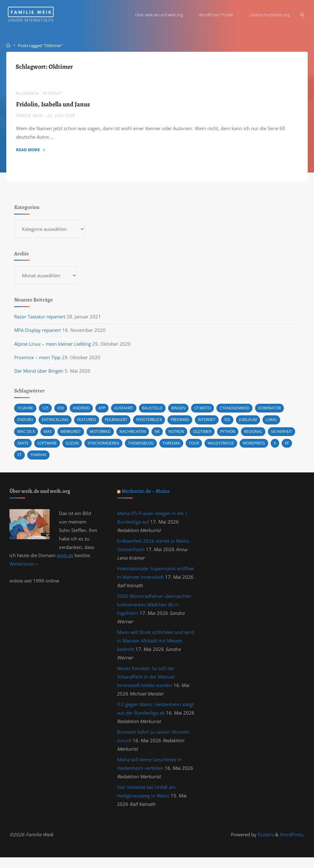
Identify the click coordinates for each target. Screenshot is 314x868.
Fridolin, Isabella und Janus (53, 105)
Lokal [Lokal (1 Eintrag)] (284, 423)
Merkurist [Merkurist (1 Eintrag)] (73, 435)
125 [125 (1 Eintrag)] (46, 412)
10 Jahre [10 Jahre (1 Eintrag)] (26, 412)
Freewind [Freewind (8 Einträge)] (188, 423)
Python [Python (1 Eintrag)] (239, 435)
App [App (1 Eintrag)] (104, 412)
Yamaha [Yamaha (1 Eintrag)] (97, 458)
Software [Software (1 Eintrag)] (80, 446)
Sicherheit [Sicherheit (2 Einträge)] (29, 446)
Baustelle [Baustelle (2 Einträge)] (156, 412)
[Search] (301, 15)
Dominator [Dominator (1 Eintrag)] (279, 412)
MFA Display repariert (38, 333)
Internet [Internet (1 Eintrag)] (216, 423)
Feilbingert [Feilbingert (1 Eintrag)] (121, 423)
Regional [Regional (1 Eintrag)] (266, 435)
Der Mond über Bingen (39, 375)
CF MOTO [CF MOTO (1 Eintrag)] (208, 412)
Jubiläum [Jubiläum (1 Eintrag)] (259, 423)
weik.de (65, 560)
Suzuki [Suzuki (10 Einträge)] (106, 446)
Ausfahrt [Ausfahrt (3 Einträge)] (127, 412)
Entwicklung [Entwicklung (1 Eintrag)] (57, 423)
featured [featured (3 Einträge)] (90, 423)
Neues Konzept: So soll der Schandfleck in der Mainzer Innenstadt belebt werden (146, 684)
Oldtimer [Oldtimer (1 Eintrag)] (212, 435)
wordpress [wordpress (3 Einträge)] (29, 458)
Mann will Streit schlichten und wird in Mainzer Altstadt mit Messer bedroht (156, 647)
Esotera (265, 844)
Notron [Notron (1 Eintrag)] (185, 435)
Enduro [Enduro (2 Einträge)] (26, 423)
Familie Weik (41, 12)
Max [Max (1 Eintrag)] (49, 435)
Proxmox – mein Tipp (38, 361)
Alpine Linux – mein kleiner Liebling (53, 347)
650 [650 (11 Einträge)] (62, 412)
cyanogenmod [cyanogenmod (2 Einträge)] (242, 412)
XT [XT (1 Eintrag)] (77, 458)
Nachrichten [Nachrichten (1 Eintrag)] (139, 435)
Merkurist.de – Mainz (146, 495)
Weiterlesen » (24, 569)
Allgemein (28, 94)
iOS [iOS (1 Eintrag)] (238, 423)
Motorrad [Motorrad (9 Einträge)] (104, 435)
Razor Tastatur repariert (40, 320)
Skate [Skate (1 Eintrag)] (55, 446)
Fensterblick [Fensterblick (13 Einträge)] (156, 423)
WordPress (292, 844)
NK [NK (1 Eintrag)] (164, 435)
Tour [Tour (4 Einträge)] (233, 446)
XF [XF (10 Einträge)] (64, 458)
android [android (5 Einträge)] (83, 412)
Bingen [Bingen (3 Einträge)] (183, 412)
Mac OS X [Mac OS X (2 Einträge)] (27, 435)
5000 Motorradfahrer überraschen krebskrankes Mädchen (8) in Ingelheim (154, 610)
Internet (53, 94)
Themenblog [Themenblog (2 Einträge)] (178, 446)
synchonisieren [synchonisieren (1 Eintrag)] (138, 446)
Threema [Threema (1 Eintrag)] (210, 446)
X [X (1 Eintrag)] (51, 458)
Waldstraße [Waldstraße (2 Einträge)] (261, 446)
